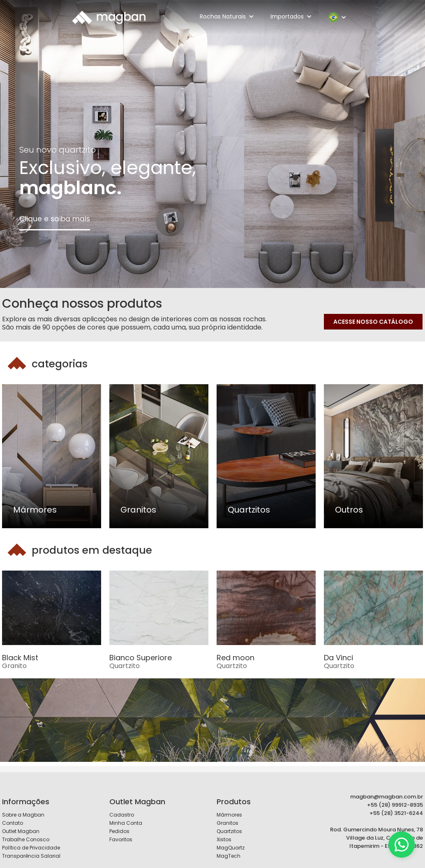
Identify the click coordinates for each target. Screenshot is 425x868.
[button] (227, 16)
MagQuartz (231, 848)
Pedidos (119, 831)
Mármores (229, 815)
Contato (13, 823)
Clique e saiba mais (55, 219)
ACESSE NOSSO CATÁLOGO (373, 322)
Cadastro (122, 815)
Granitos (228, 823)
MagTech (229, 856)
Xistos (224, 839)
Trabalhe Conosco (26, 839)
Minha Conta (126, 823)
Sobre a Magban (23, 815)
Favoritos (121, 839)
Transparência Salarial (31, 856)
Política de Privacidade (31, 848)
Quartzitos (229, 831)
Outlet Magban (21, 831)
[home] (109, 17)
